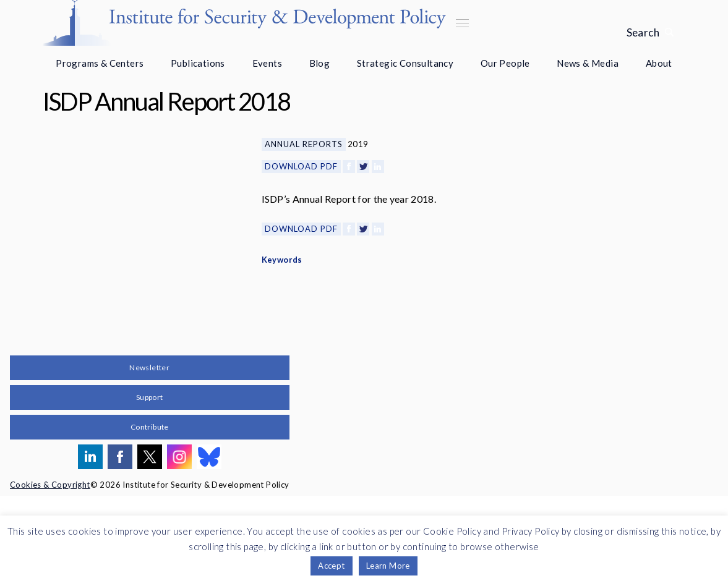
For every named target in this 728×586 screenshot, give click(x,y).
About (659, 63)
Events (267, 63)
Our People (505, 63)
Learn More (388, 566)
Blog (320, 63)
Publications (198, 63)
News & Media (588, 63)
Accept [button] (331, 566)
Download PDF (301, 166)
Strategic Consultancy (405, 63)
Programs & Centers (100, 63)
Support (150, 487)
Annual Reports (304, 144)
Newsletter (149, 458)
